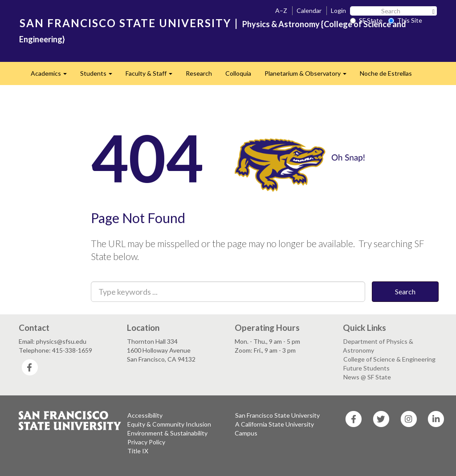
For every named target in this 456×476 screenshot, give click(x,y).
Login (338, 10)
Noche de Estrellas (386, 73)
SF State (366, 20)
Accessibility (145, 415)
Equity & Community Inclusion (169, 424)
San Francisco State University (277, 415)
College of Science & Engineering (389, 359)
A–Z (281, 10)
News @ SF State (367, 377)
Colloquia (238, 73)
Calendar (309, 10)
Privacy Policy (146, 442)
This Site (405, 20)
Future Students (366, 368)
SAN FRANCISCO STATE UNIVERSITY (125, 23)
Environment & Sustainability (167, 433)
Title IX (138, 451)
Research (199, 73)
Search (405, 291)
